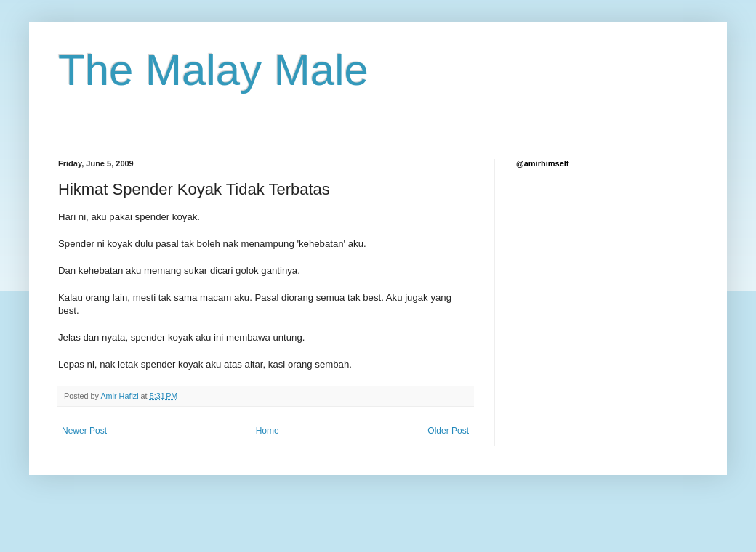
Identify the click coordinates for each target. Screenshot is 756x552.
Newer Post (84, 431)
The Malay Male (213, 70)
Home (268, 431)
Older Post (448, 431)
